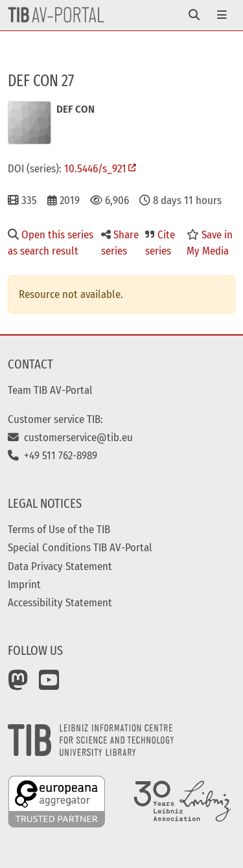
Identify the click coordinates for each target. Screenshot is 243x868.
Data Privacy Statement (60, 566)
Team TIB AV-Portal (50, 390)
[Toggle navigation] (194, 15)
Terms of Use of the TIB (59, 529)
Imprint (24, 584)
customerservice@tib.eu (70, 437)
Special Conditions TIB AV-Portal (80, 547)
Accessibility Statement (60, 602)
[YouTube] (49, 685)
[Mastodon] (18, 685)
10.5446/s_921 (95, 168)
